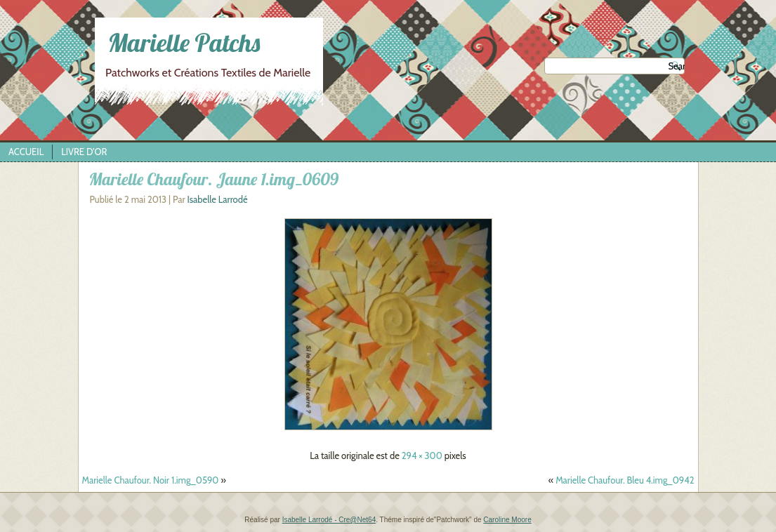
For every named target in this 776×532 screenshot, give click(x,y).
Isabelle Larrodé (217, 199)
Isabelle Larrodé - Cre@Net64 (329, 520)
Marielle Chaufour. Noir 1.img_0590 (151, 480)
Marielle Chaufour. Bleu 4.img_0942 (625, 480)
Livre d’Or (84, 152)
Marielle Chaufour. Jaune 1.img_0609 (214, 179)
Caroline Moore (507, 520)
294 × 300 (422, 455)
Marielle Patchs (184, 42)
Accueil (26, 152)
